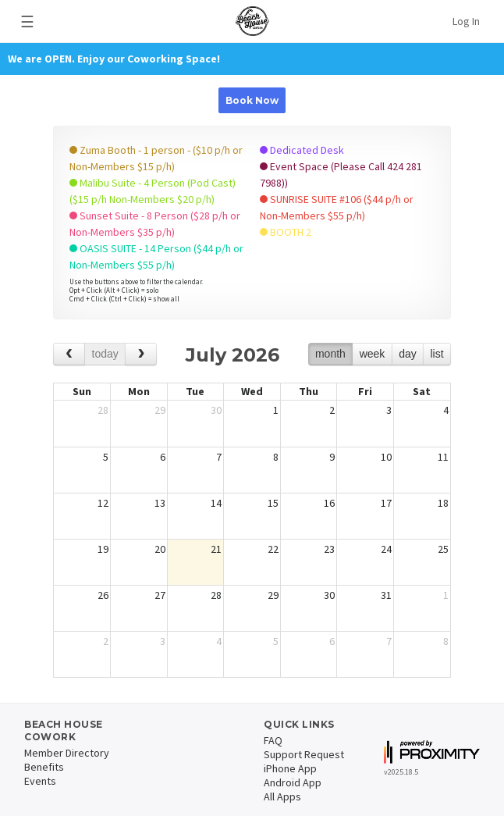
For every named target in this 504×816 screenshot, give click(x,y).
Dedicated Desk (302, 150)
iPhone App (290, 768)
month (330, 354)
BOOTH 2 (286, 232)
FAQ (273, 740)
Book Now (252, 100)
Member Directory (67, 753)
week (373, 354)
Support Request (304, 754)
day (408, 354)
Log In (466, 21)
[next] (141, 354)
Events (40, 781)
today (105, 354)
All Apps (282, 796)
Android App (293, 782)
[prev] (69, 354)
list (437, 354)
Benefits (44, 767)
